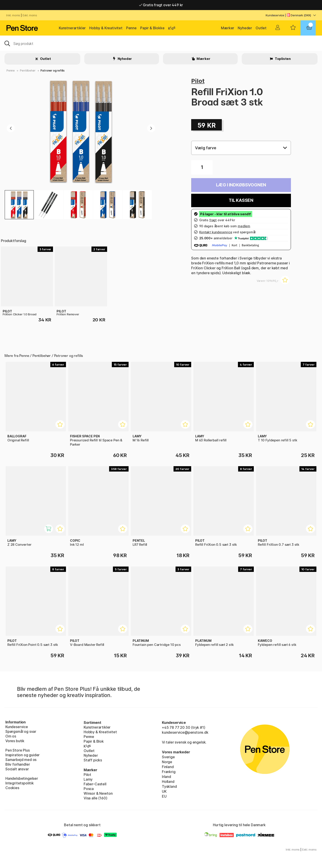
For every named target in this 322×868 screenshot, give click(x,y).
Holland (168, 782)
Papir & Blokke (152, 28)
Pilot (198, 81)
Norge (167, 762)
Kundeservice (275, 15)
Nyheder (245, 28)
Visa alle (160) (95, 798)
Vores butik (15, 741)
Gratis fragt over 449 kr (161, 5)
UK (164, 791)
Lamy (88, 779)
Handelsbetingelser (22, 778)
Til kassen (241, 200)
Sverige (168, 757)
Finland (168, 767)
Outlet (261, 28)
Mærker (228, 28)
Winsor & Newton (98, 793)
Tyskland (169, 786)
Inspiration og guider (22, 755)
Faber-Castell (95, 784)
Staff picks (93, 760)
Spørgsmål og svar (21, 731)
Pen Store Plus (18, 750)
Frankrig (169, 772)
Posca (89, 789)
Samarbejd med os (21, 760)
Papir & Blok (94, 741)
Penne (131, 28)
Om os (11, 736)
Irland (166, 777)
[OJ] (161, 43)
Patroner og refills (53, 71)
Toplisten (282, 59)
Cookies (12, 788)
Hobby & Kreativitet (106, 28)
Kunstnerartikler (72, 28)
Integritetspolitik (20, 783)
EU (164, 796)
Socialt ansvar (17, 769)
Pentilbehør (28, 71)
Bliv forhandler (18, 764)
